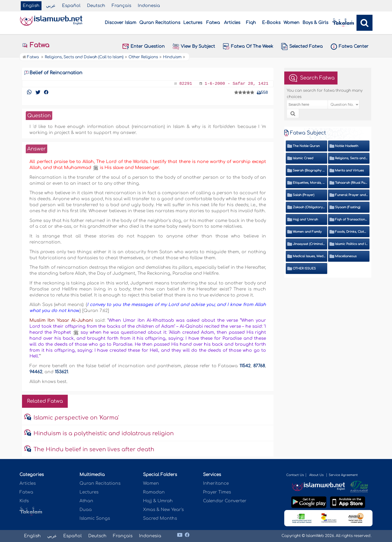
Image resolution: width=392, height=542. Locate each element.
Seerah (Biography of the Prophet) (309, 170)
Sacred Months (160, 518)
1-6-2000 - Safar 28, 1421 (236, 84)
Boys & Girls (315, 23)
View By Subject (194, 47)
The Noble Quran (306, 146)
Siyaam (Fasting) (348, 207)
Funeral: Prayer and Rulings (351, 195)
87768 (259, 366)
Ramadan (154, 492)
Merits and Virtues (349, 170)
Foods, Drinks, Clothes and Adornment (351, 232)
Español (71, 6)
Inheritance (216, 483)
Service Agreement (343, 475)
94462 (36, 372)
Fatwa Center (350, 47)
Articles (232, 23)
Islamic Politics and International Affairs (351, 244)
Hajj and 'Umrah (305, 219)
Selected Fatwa (302, 46)
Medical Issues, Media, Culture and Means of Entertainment (309, 256)
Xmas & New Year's (163, 510)
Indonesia (149, 6)
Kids (24, 501)
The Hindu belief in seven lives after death (94, 449)
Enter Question (144, 46)
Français (121, 6)
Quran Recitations (160, 23)
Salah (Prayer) (303, 195)
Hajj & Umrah (158, 501)
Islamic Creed (303, 158)
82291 (186, 84)
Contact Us (295, 475)
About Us (317, 475)
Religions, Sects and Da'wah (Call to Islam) (351, 158)
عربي (51, 6)
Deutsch (96, 6)
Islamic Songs (95, 518)
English (31, 6)
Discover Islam (120, 23)
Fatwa (213, 23)
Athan (86, 501)
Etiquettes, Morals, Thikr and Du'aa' (309, 183)
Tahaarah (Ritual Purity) (351, 183)
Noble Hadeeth (347, 146)
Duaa (86, 510)
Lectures (193, 23)
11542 (245, 366)
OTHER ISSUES (304, 268)
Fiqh (251, 23)
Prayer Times (217, 492)
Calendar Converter (225, 501)
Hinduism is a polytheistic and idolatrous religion (104, 433)
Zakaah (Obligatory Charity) (309, 207)
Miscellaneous (346, 256)
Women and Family (307, 232)
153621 (61, 372)
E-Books (271, 23)
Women (291, 23)
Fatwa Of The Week (248, 46)
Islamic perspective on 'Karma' (76, 418)
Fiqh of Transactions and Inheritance (351, 219)
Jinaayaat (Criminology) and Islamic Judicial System (309, 244)
